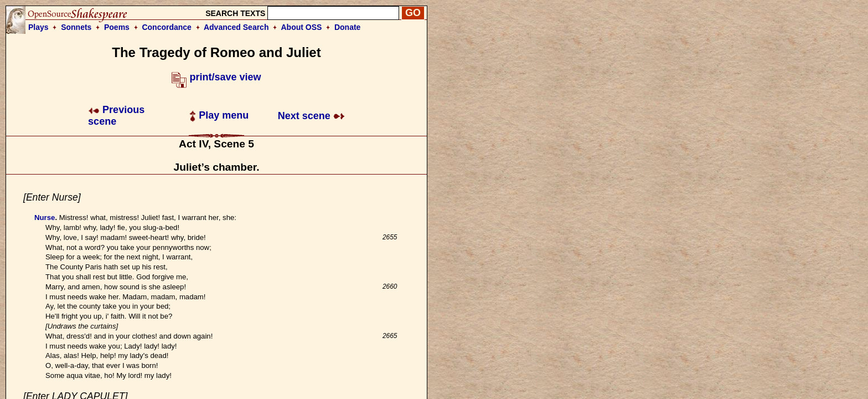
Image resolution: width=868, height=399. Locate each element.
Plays (38, 27)
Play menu (219, 115)
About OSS (302, 27)
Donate (347, 27)
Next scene (311, 116)
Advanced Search (236, 27)
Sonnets (76, 27)
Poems (117, 27)
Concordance (166, 27)
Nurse (45, 218)
